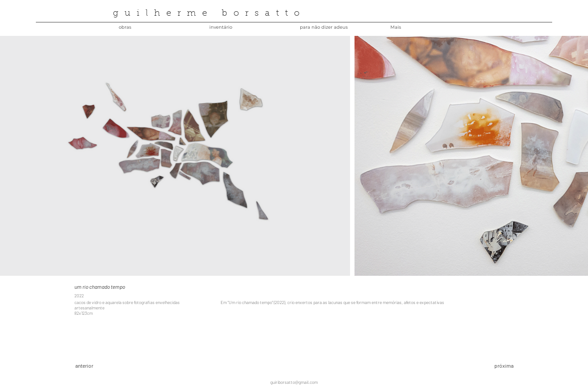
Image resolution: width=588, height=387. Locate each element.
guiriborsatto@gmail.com (294, 382)
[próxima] (484, 366)
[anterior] (107, 366)
